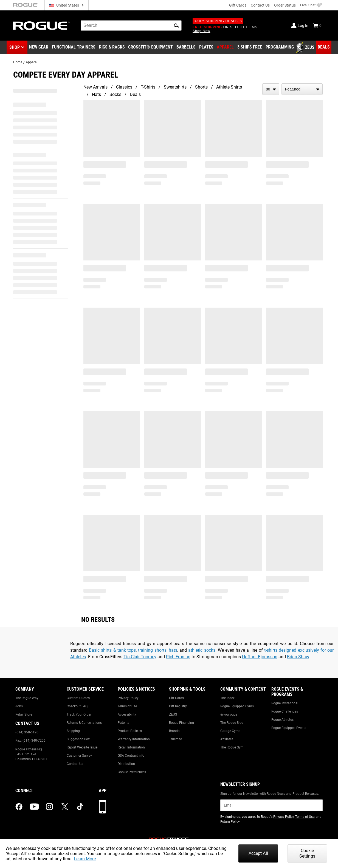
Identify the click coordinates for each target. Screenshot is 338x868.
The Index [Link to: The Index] (227, 698)
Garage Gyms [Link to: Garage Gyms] (230, 731)
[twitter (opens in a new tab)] (65, 807)
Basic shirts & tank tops (112, 650)
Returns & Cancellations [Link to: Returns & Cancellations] (84, 723)
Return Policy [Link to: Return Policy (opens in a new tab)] (230, 822)
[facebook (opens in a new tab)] (19, 807)
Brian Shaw (298, 657)
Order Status (285, 5)
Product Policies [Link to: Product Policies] (130, 731)
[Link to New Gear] (39, 47)
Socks (115, 94)
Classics (124, 87)
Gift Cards (238, 5)
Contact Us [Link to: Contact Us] (75, 764)
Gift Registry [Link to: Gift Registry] (178, 706)
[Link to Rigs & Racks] (112, 47)
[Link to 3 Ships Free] (250, 47)
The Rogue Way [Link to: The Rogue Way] (27, 698)
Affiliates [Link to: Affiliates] (227, 739)
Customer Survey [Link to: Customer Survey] (79, 756)
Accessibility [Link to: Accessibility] (127, 714)
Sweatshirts (175, 87)
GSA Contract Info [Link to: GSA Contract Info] (131, 756)
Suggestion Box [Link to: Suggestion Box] (78, 739)
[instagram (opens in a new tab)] (49, 807)
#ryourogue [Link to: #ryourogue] (229, 714)
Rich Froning (178, 657)
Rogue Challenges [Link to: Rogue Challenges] (285, 711)
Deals (135, 94)
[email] (271, 805)
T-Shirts (148, 87)
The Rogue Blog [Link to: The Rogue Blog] (232, 723)
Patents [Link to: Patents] (123, 723)
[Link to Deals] (324, 47)
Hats (96, 94)
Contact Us (260, 5)
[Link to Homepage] (41, 26)
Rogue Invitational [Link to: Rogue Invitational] (285, 703)
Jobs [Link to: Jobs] (19, 706)
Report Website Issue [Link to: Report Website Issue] (82, 747)
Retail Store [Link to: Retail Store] (24, 714)
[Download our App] (103, 807)
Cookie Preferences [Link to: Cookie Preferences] (132, 772)
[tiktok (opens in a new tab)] (80, 807)
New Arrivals (95, 87)
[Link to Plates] (206, 47)
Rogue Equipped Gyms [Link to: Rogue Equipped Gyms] (237, 706)
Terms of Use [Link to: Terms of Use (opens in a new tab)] (305, 817)
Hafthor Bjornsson (260, 657)
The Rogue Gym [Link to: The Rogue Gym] (232, 747)
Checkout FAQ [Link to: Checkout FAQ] (77, 706)
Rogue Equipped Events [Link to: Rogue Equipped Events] (289, 728)
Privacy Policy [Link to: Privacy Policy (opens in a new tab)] (284, 817)
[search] (131, 25)
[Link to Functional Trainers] (74, 47)
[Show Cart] (317, 25)
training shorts (152, 650)
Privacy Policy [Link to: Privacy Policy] (128, 698)
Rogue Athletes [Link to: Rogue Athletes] (282, 720)
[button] (176, 25)
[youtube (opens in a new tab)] (34, 807)
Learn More (85, 859)
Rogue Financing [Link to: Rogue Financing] (181, 723)
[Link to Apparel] (225, 47)
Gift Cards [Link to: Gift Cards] (176, 698)
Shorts (201, 87)
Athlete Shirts (229, 87)
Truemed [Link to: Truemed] (176, 739)
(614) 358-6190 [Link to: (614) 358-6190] (27, 732)
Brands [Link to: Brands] (174, 731)
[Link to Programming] (280, 47)
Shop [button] (15, 47)
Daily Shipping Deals (218, 21)
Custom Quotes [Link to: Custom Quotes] (78, 698)
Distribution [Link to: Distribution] (126, 764)
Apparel (32, 62)
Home (18, 62)
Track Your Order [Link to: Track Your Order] (79, 714)
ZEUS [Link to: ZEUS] (173, 714)
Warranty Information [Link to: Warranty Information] (134, 739)
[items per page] (271, 89)
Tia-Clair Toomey (140, 657)
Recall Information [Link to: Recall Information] (131, 747)
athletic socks (202, 650)
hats (173, 650)
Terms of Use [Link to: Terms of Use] (127, 706)
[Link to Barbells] (186, 47)
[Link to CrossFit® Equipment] (150, 47)
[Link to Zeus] (306, 47)
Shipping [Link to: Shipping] (73, 731)
